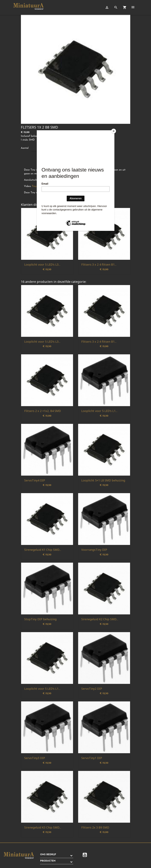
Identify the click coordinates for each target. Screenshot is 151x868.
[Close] (114, 131)
